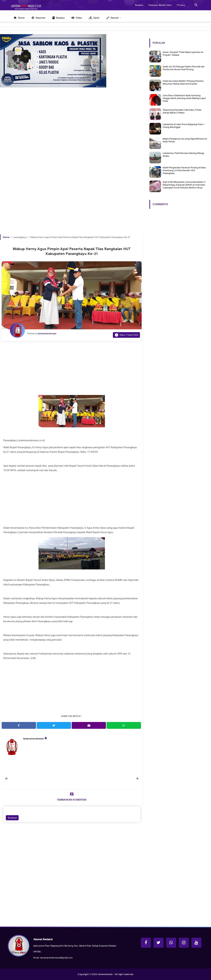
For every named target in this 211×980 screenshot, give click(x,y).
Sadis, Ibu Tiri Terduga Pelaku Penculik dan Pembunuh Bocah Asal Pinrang (184, 68)
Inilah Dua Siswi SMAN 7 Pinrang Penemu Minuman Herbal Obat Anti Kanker (183, 82)
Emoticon (12, 818)
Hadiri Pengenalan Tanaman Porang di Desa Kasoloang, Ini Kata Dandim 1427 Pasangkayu (184, 170)
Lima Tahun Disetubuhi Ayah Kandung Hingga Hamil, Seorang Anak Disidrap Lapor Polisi (184, 98)
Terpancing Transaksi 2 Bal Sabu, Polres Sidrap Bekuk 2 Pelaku (182, 111)
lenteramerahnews (33, 739)
